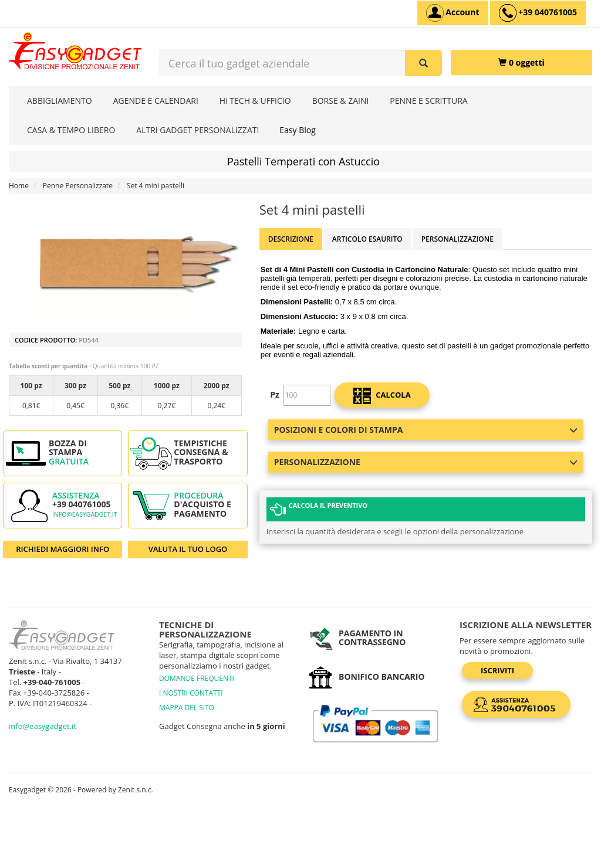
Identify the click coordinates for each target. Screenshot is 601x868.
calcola (382, 396)
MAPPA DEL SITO (187, 708)
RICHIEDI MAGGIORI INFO (63, 549)
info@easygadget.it (85, 514)
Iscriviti (497, 670)
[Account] (453, 13)
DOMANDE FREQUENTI (197, 678)
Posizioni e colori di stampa (426, 430)
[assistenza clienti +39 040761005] (538, 13)
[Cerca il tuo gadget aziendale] (423, 63)
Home (19, 186)
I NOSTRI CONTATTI (191, 693)
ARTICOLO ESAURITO (367, 239)
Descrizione (291, 239)
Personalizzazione (457, 239)
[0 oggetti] (521, 62)
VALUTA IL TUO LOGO (188, 549)
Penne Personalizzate (78, 186)
